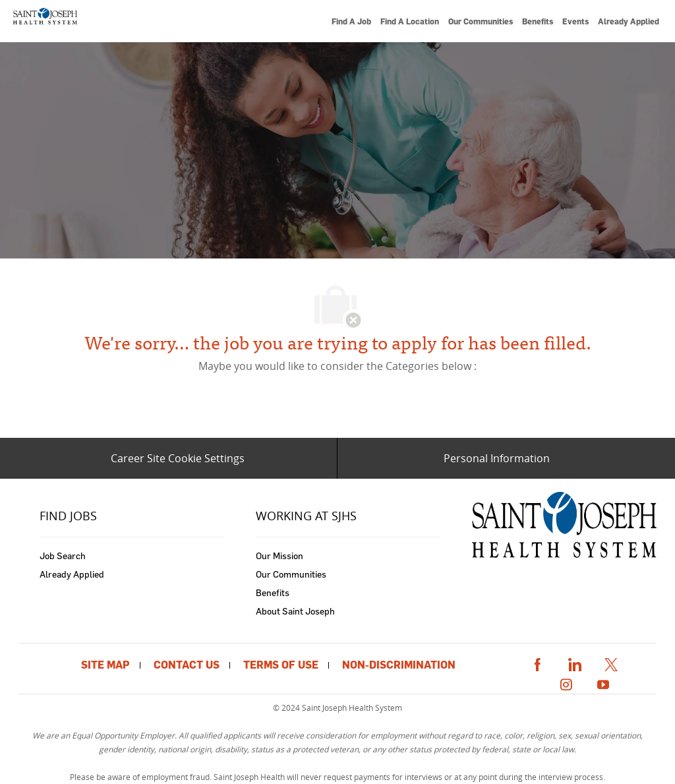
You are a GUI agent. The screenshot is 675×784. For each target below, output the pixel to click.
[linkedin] (574, 662)
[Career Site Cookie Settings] (178, 458)
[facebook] (537, 662)
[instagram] (566, 683)
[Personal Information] (497, 458)
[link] (45, 21)
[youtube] (603, 683)
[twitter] (611, 662)
